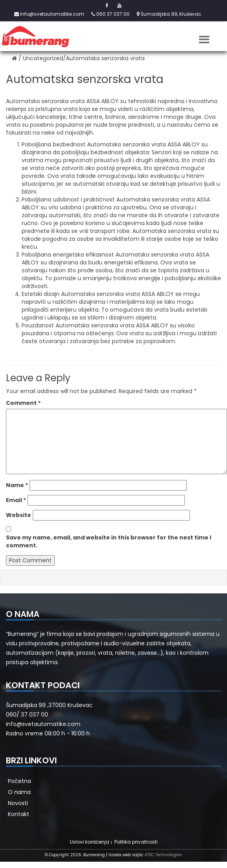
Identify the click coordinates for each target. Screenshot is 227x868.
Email (16, 500)
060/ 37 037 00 (27, 715)
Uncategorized (43, 58)
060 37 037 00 (111, 14)
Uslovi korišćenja (89, 842)
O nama (19, 792)
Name (17, 485)
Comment (23, 403)
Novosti (18, 803)
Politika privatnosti (136, 842)
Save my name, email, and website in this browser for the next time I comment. (109, 541)
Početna (20, 781)
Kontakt (19, 814)
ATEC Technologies (163, 855)
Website (19, 515)
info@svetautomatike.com (49, 14)
